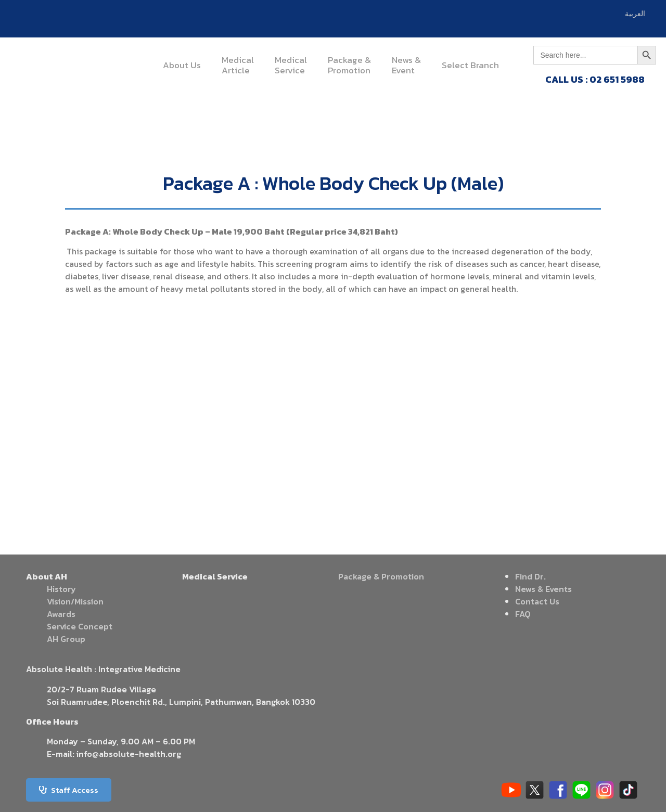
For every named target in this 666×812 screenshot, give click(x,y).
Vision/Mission (75, 601)
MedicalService (291, 65)
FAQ (523, 614)
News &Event (406, 65)
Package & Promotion (381, 576)
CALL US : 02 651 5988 (595, 79)
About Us (182, 65)
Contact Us (537, 601)
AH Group (66, 639)
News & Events (543, 589)
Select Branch (470, 65)
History (61, 589)
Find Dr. (530, 576)
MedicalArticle (238, 65)
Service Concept (80, 626)
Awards (61, 614)
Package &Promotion (349, 65)
